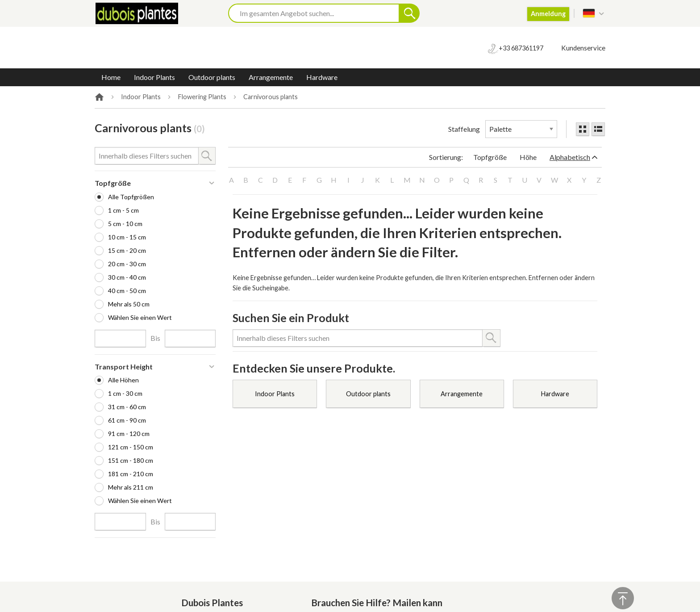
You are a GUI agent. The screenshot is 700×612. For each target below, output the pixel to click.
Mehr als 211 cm (131, 487)
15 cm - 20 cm (127, 250)
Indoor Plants (154, 77)
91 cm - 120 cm (129, 434)
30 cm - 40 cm (127, 277)
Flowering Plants (202, 97)
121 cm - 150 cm (131, 447)
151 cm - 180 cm (131, 460)
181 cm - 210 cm (131, 474)
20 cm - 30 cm (127, 264)
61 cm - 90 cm (127, 420)
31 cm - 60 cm (127, 407)
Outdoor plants (212, 77)
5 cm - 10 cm (125, 224)
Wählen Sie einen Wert (140, 317)
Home (111, 77)
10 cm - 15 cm (127, 237)
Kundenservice (583, 48)
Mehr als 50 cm (129, 304)
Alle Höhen (123, 380)
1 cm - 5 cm (123, 210)
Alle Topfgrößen (131, 197)
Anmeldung (548, 14)
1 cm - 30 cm (125, 393)
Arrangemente (271, 77)
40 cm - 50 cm (127, 291)
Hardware (322, 77)
